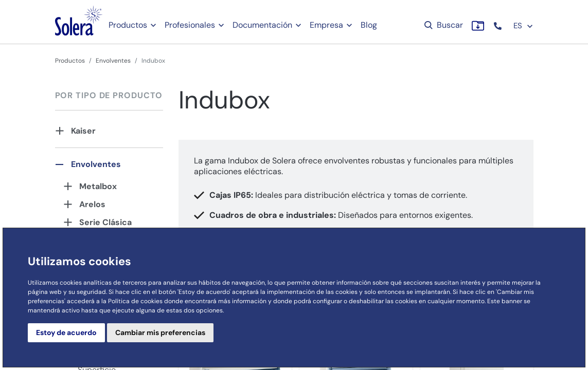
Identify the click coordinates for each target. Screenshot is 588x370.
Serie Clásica (105, 222)
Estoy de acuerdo (66, 332)
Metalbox (98, 186)
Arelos (92, 204)
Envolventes (113, 61)
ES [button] (523, 26)
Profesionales (190, 25)
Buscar (443, 25)
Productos (128, 25)
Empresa (326, 25)
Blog (369, 25)
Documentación (262, 25)
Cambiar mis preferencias (160, 332)
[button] (499, 26)
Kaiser (83, 131)
